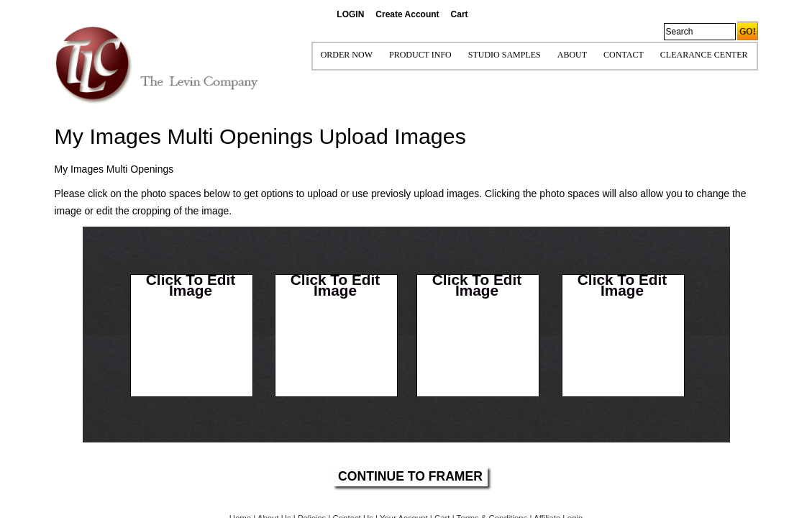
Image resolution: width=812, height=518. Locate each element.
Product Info (420, 55)
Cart (460, 14)
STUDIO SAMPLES (505, 55)
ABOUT (572, 55)
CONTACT (624, 55)
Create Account (407, 14)
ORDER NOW (347, 55)
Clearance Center (704, 55)
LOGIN (350, 14)
